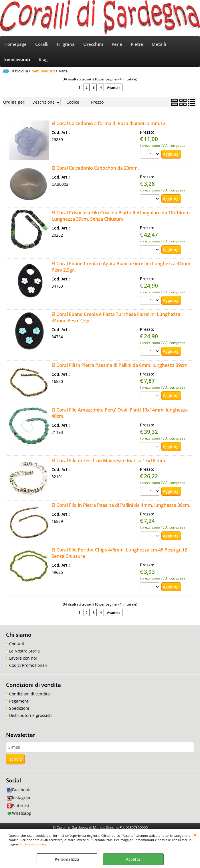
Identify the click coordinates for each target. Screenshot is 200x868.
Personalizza (67, 859)
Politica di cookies (33, 844)
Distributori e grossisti (30, 715)
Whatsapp (19, 813)
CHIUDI (195, 835)
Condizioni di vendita (29, 694)
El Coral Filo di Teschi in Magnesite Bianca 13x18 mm (108, 460)
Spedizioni (19, 708)
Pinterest (18, 805)
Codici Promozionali (28, 665)
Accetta (133, 859)
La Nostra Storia (24, 651)
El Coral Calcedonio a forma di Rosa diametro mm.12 (108, 123)
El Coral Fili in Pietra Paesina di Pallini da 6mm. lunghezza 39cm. (120, 365)
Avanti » (114, 87)
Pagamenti (19, 701)
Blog (43, 59)
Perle (117, 44)
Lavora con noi (23, 658)
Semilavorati (17, 59)
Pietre (137, 44)
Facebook (18, 790)
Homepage (15, 44)
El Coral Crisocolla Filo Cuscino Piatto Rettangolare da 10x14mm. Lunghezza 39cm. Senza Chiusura (121, 216)
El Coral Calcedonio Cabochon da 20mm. (95, 168)
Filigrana (66, 44)
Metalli (159, 44)
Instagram (19, 797)
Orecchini (93, 44)
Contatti (17, 644)
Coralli (42, 44)
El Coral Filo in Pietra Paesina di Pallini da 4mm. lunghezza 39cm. (121, 505)
